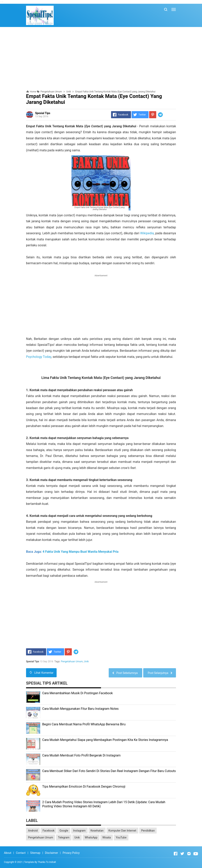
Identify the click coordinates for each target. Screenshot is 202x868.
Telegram (64, 837)
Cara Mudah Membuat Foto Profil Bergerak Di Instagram (81, 755)
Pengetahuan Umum (72, 661)
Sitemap (35, 853)
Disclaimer (51, 853)
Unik (86, 661)
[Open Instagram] (189, 854)
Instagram (79, 831)
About (8, 853)
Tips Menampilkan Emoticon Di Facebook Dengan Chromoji (84, 787)
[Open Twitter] (182, 854)
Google (64, 831)
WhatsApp (91, 837)
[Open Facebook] (176, 854)
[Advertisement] (101, 59)
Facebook (49, 831)
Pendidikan (148, 831)
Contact (21, 853)
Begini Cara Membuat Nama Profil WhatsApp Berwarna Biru (84, 724)
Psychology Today (39, 357)
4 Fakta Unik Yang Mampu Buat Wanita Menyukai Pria (81, 552)
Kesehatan (97, 831)
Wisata (107, 837)
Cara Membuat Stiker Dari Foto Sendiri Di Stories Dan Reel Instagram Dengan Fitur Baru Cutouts (109, 771)
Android (33, 831)
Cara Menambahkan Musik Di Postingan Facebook (78, 693)
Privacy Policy (71, 853)
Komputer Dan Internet (122, 831)
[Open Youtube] (196, 854)
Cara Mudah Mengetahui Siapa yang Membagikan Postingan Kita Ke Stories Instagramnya (105, 740)
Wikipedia (147, 233)
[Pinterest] (153, 115)
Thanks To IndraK (47, 862)
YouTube (121, 837)
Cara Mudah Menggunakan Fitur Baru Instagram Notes (80, 709)
